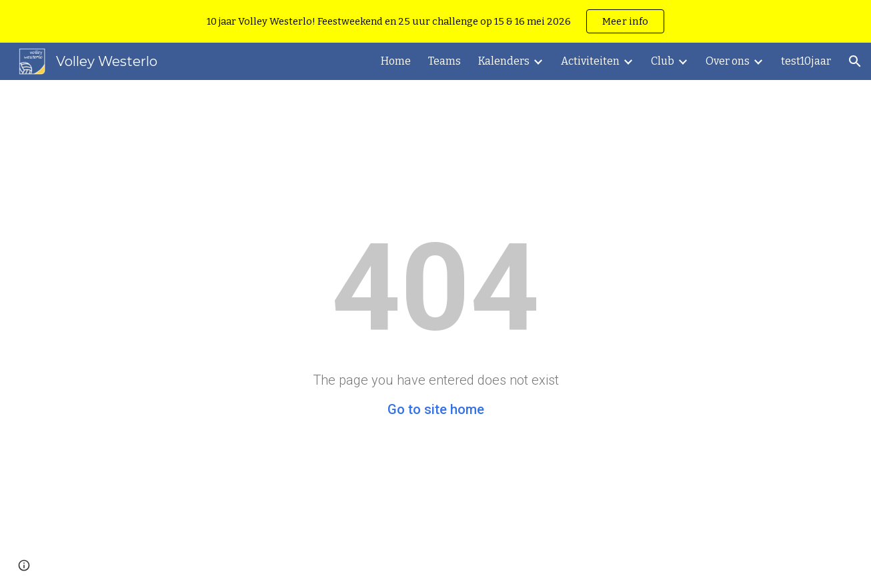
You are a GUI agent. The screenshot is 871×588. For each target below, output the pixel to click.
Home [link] (396, 61)
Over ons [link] (728, 61)
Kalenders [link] (504, 61)
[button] (855, 61)
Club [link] (663, 61)
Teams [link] (445, 61)
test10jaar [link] (806, 61)
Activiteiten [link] (590, 61)
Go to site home (436, 409)
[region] (435, 21)
